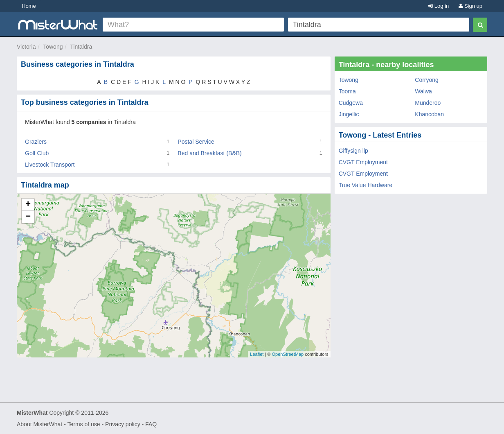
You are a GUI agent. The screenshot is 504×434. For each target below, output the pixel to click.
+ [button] (28, 205)
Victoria (26, 47)
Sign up (470, 6)
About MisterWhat (39, 424)
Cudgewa (351, 103)
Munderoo (428, 103)
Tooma (347, 91)
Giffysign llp (353, 151)
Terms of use (83, 424)
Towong (53, 47)
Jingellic (349, 114)
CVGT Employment (363, 162)
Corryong (427, 80)
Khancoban (429, 114)
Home (29, 6)
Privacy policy (123, 424)
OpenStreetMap (288, 354)
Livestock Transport (50, 165)
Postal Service (196, 142)
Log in (439, 6)
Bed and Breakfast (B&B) (209, 153)
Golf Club (37, 153)
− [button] (28, 217)
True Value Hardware (366, 185)
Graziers (36, 142)
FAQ (151, 424)
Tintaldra (81, 47)
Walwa (423, 91)
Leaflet (257, 354)
